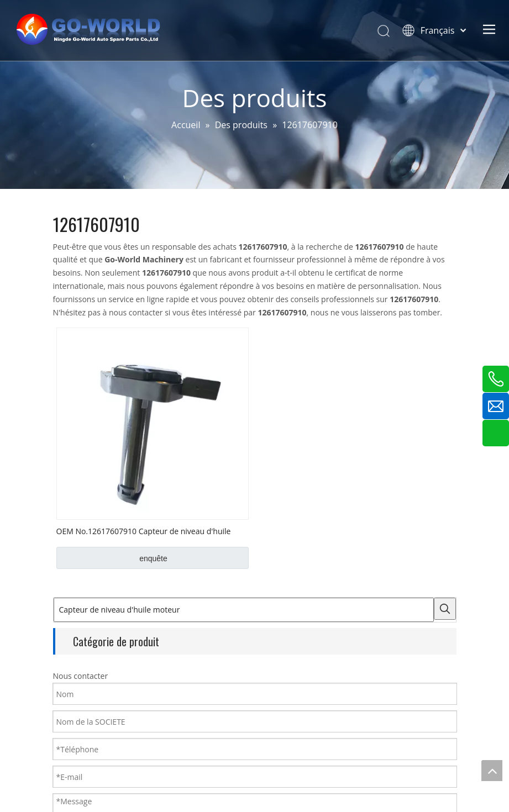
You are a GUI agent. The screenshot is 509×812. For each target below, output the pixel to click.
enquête (153, 558)
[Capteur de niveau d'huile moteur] (104, 610)
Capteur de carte (86, 794)
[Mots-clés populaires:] (165, 609)
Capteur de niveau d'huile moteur (119, 767)
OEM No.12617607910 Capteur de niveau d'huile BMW (144, 531)
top (492, 771)
